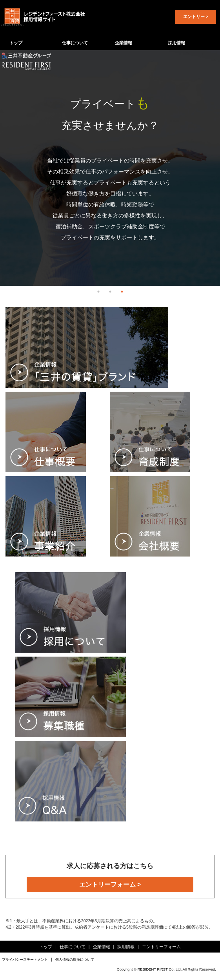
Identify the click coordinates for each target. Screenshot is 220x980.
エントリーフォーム (161, 947)
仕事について (75, 43)
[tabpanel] (110, 168)
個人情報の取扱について (75, 959)
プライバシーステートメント (25, 959)
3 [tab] (122, 292)
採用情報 (176, 43)
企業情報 (124, 43)
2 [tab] (110, 292)
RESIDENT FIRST (152, 969)
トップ (16, 43)
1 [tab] (98, 292)
